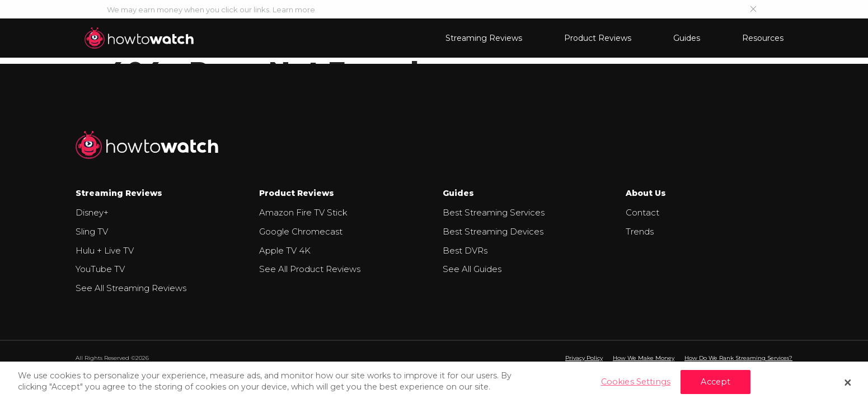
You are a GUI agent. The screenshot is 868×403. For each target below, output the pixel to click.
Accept (715, 382)
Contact (642, 212)
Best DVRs (465, 250)
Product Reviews (598, 38)
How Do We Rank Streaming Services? (738, 358)
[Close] (848, 382)
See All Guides (472, 269)
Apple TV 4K (285, 250)
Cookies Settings (636, 382)
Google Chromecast (301, 231)
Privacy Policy (584, 358)
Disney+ (92, 212)
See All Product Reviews (310, 269)
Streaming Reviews (484, 38)
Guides (687, 38)
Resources (763, 38)
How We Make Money (644, 358)
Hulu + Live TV (105, 250)
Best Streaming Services (494, 212)
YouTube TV (100, 269)
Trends (640, 231)
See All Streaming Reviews (131, 288)
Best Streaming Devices (493, 231)
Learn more (294, 10)
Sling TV (92, 231)
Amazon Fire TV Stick (303, 212)
